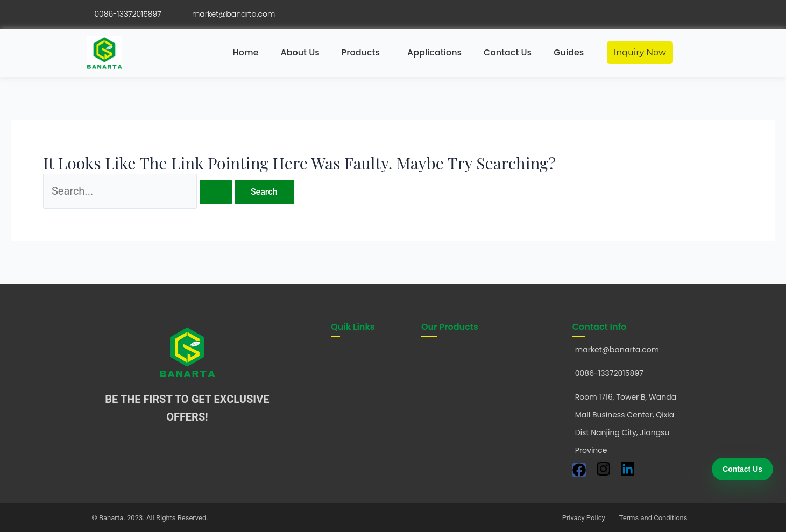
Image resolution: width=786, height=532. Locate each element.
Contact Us (508, 52)
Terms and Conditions (653, 518)
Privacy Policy (584, 518)
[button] (363, 53)
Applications (434, 52)
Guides (569, 52)
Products (361, 52)
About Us (300, 52)
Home (246, 52)
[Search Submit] (216, 192)
